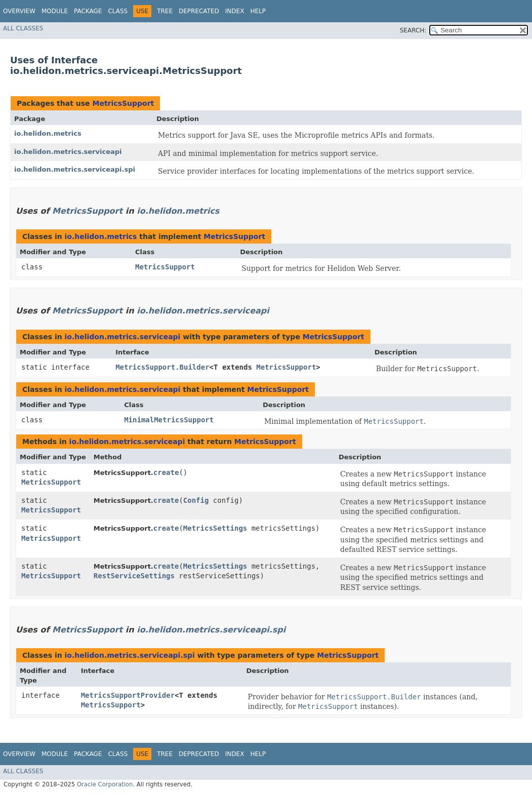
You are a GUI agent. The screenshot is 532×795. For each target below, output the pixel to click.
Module (55, 11)
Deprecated (199, 11)
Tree (165, 11)
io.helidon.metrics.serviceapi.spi (75, 169)
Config (196, 500)
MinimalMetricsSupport (169, 420)
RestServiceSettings (134, 576)
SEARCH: (413, 30)
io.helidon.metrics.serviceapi (68, 152)
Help (258, 11)
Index (235, 11)
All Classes (23, 28)
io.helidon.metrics (48, 133)
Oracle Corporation (105, 784)
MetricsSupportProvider (128, 695)
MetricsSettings (215, 528)
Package (88, 11)
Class (118, 11)
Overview (19, 11)
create (166, 472)
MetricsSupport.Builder (162, 367)
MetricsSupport (123, 103)
